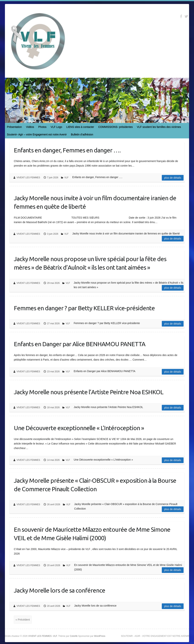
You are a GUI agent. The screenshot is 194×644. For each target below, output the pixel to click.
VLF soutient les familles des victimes (159, 127)
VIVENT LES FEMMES (28, 178)
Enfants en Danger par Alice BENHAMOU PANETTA (80, 344)
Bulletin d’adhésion (82, 134)
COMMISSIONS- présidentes (115, 127)
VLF (66, 178)
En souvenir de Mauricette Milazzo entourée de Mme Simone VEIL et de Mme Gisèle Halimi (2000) (92, 534)
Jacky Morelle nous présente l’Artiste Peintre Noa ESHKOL (89, 392)
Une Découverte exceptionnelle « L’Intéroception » (79, 428)
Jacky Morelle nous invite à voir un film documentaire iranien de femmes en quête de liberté (95, 202)
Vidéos (30, 127)
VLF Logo (56, 127)
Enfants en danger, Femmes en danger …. (67, 150)
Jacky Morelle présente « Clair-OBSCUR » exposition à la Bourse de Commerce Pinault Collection (95, 485)
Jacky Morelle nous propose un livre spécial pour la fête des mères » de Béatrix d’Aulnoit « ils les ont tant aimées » (90, 263)
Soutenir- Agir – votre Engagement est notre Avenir (37, 134)
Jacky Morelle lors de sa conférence (59, 590)
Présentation (14, 127)
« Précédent (23, 620)
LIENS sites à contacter (80, 127)
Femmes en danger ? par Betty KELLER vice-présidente (84, 308)
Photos (42, 127)
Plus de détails (173, 178)
